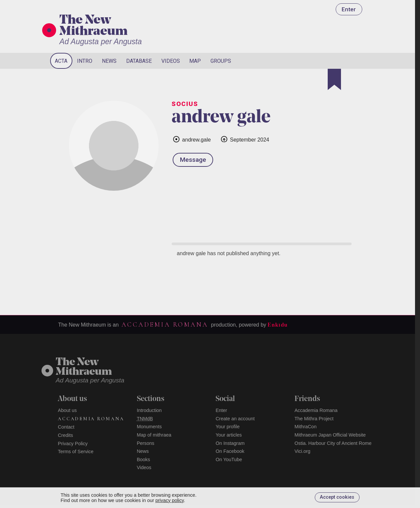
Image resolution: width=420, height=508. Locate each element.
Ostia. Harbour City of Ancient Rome (333, 443)
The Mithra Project (314, 419)
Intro (85, 61)
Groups (221, 61)
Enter (349, 9)
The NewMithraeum (84, 367)
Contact (66, 427)
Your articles (229, 435)
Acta (61, 61)
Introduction (149, 410)
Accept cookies (337, 497)
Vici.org (302, 451)
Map (195, 61)
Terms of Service (76, 452)
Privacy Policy (73, 444)
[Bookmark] (334, 79)
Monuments (149, 427)
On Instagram (230, 443)
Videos (171, 61)
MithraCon (305, 427)
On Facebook (230, 451)
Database (139, 61)
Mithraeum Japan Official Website (330, 435)
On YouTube (229, 459)
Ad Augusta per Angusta (101, 42)
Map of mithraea (154, 435)
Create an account (235, 419)
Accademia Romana (165, 325)
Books (143, 459)
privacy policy (169, 500)
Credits (65, 435)
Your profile (227, 427)
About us (67, 410)
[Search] (341, 61)
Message (193, 160)
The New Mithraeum (93, 26)
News (109, 61)
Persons (146, 443)
